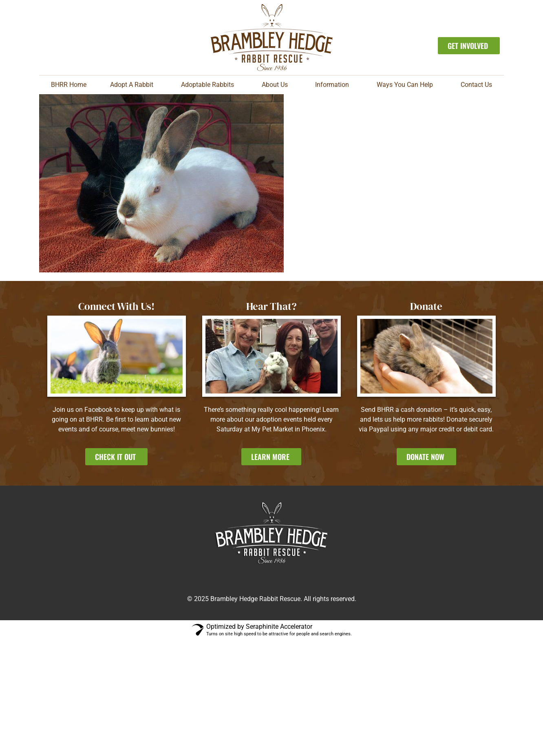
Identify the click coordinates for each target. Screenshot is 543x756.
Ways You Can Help (407, 85)
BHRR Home (69, 85)
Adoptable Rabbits (210, 85)
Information (334, 85)
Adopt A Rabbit (134, 85)
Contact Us (476, 85)
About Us (277, 85)
